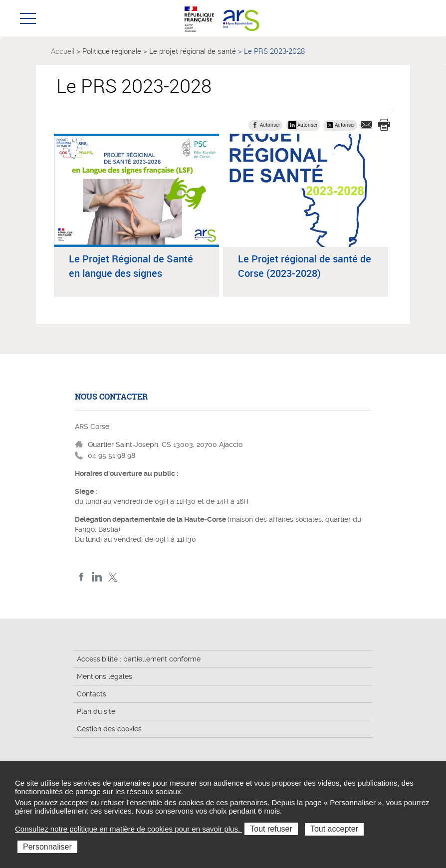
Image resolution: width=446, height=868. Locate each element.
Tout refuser (271, 829)
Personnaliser (47, 847)
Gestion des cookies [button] (109, 729)
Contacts (92, 694)
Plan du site (96, 711)
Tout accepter (334, 829)
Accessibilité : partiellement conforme (139, 659)
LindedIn (97, 577)
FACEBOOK (82, 577)
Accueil (63, 51)
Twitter (112, 577)
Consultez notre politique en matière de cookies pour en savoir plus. (128, 829)
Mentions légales (105, 676)
